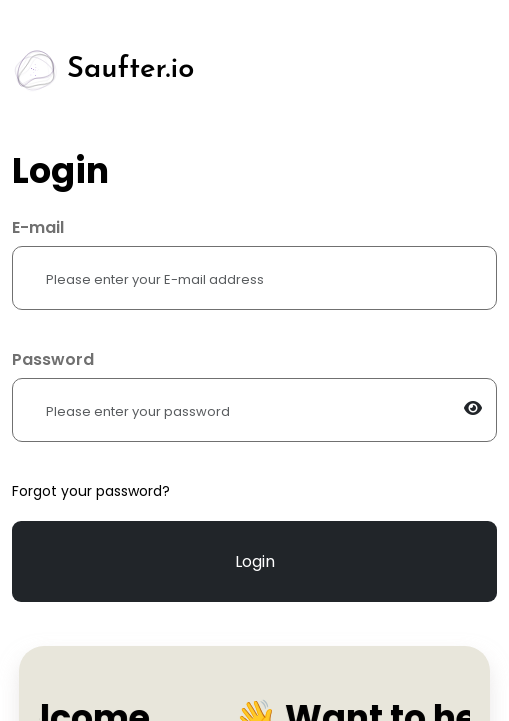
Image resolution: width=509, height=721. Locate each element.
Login (255, 561)
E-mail (38, 227)
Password (53, 359)
